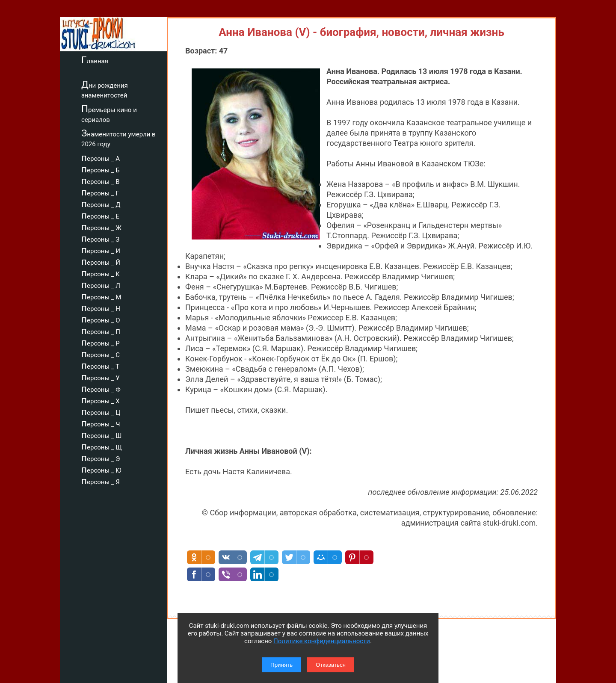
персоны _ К (101, 273)
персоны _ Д (101, 204)
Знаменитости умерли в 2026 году (118, 138)
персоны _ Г (100, 192)
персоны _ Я (101, 481)
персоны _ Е (100, 215)
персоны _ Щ (102, 446)
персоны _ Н (101, 307)
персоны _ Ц (101, 411)
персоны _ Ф (101, 388)
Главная (95, 60)
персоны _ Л (101, 284)
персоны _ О (101, 319)
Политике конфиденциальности (322, 641)
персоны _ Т (100, 365)
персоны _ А (101, 157)
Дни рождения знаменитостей (105, 89)
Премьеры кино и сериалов (109, 114)
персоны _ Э (101, 458)
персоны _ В (101, 180)
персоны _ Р (101, 342)
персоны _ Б (101, 169)
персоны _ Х (101, 400)
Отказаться (331, 665)
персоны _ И (101, 250)
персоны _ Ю (101, 469)
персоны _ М (101, 296)
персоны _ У (101, 377)
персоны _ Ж (101, 227)
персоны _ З (100, 238)
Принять (281, 665)
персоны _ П (101, 331)
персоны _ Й (101, 261)
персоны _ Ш (101, 435)
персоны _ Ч (101, 423)
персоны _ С (101, 354)
